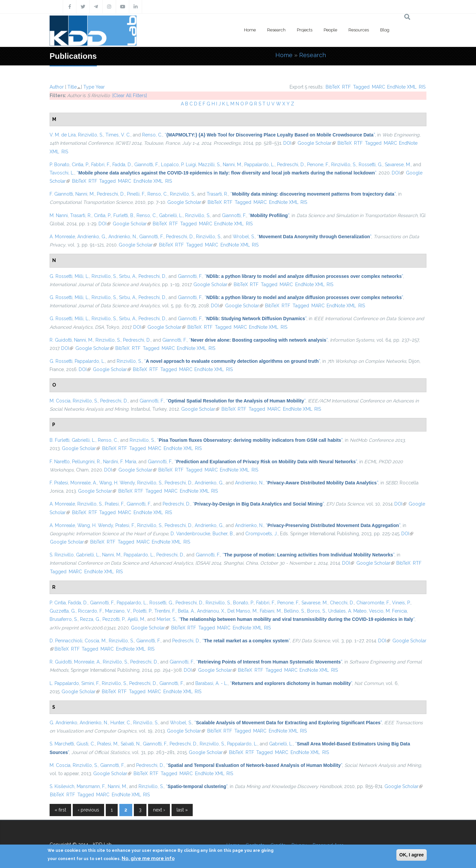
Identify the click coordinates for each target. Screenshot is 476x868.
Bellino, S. (294, 611)
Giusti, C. (86, 744)
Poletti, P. (143, 611)
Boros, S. (317, 611)
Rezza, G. (90, 619)
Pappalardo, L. (259, 165)
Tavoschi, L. (62, 173)
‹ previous (88, 810)
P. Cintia (58, 603)
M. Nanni (59, 215)
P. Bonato (59, 165)
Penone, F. (318, 165)
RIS (422, 87)
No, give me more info (148, 858)
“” (270, 135)
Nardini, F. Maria (120, 462)
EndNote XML (402, 87)
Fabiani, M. (271, 611)
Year (100, 87)
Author (57, 87)
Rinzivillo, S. (91, 135)
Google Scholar (317, 143)
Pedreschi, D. (291, 165)
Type (89, 87)
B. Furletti (59, 440)
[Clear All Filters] (130, 95)
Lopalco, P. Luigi (178, 165)
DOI (289, 143)
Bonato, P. (243, 603)
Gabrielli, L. (171, 215)
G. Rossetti (61, 276)
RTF (346, 87)
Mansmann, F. (91, 786)
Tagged (361, 87)
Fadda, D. (122, 165)
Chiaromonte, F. (373, 603)
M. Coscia (60, 401)
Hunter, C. (121, 723)
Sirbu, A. (128, 276)
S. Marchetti (62, 744)
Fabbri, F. (101, 165)
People (330, 30)
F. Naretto (60, 462)
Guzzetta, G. (63, 611)
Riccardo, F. (90, 611)
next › (159, 810)
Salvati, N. (131, 744)
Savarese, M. (398, 165)
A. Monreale (62, 237)
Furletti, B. (124, 215)
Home (250, 30)
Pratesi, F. (115, 504)
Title (72, 87)
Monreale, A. (84, 483)
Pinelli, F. (136, 194)
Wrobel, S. (244, 237)
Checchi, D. (342, 603)
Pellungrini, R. (86, 462)
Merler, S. (166, 619)
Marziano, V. (118, 611)
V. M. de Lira (63, 135)
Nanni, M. (232, 165)
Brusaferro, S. (64, 619)
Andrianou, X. (211, 611)
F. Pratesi (59, 483)
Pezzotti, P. (114, 619)
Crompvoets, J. (261, 534)
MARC (378, 87)
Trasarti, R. (217, 194)
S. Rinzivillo (62, 555)
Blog (385, 30)
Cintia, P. (80, 165)
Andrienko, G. (92, 237)
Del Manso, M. (242, 611)
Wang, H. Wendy (117, 483)
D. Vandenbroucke (190, 534)
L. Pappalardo (64, 683)
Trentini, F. (165, 611)
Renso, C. (152, 135)
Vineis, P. (401, 603)
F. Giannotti (61, 194)
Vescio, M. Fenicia (388, 611)
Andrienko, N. (123, 237)
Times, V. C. (118, 135)
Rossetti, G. (371, 165)
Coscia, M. (96, 641)
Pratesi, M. (108, 744)
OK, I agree (412, 855)
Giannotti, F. (146, 165)
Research (276, 30)
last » (182, 810)
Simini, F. (90, 683)
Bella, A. (186, 611)
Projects (305, 30)
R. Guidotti (61, 340)
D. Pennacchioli (66, 641)
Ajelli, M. (136, 619)
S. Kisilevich (62, 786)
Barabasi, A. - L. (212, 683)
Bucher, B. (223, 534)
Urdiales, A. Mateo (347, 611)
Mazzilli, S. (209, 165)
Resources (359, 30)
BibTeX (333, 87)
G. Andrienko (63, 723)
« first (60, 810)
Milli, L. (82, 276)
